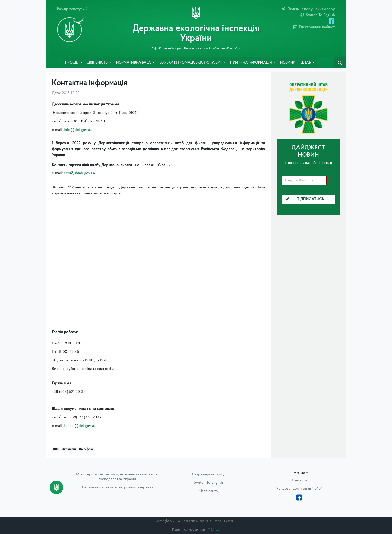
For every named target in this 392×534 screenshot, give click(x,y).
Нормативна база (134, 63)
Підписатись (305, 199)
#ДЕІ (56, 449)
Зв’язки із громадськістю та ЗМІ (191, 63)
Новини (288, 63)
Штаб (306, 63)
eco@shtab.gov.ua (79, 173)
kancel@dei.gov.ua (80, 426)
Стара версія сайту (208, 474)
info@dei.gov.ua (78, 130)
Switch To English (208, 483)
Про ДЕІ (72, 63)
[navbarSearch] (340, 63)
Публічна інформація (251, 63)
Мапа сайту (208, 491)
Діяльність (98, 63)
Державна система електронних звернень (117, 487)
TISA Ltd (214, 530)
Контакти (299, 480)
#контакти (69, 449)
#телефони (86, 449)
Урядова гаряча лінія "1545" (299, 489)
